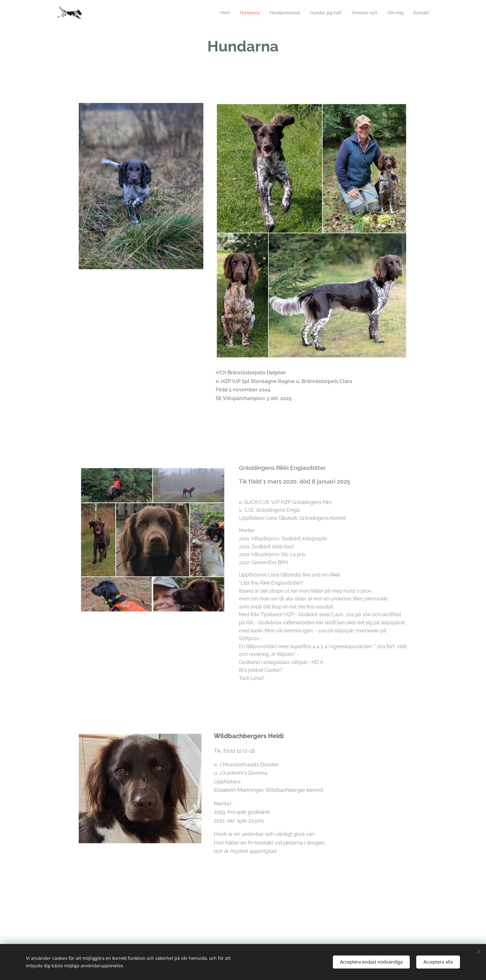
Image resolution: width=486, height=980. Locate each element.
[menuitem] (213, 13)
